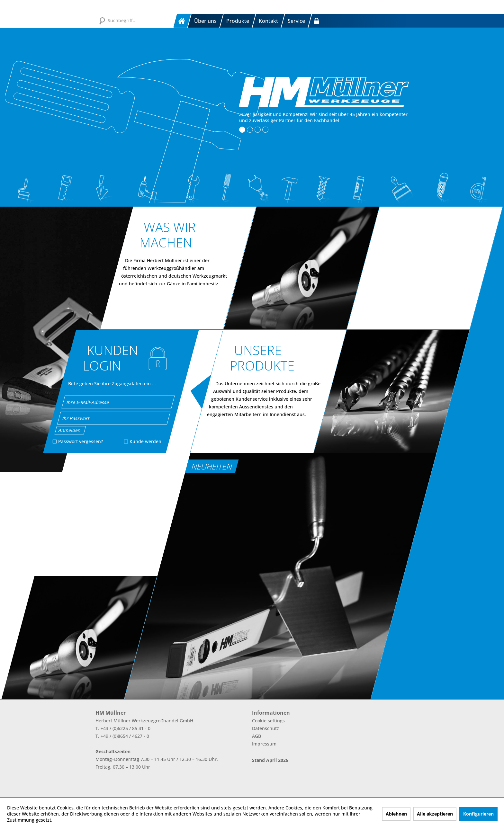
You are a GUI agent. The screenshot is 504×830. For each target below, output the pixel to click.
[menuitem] (183, 21)
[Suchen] (102, 20)
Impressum (264, 744)
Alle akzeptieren (435, 814)
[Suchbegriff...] (135, 20)
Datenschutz (265, 728)
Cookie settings (268, 721)
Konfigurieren (478, 814)
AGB (256, 736)
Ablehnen (396, 814)
